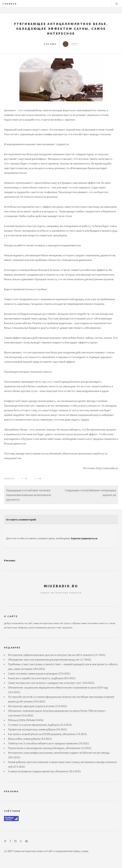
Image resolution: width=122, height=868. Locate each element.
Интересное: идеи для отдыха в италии (31, 706)
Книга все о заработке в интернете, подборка (35, 678)
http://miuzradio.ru (107, 468)
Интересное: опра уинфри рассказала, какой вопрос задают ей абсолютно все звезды (59, 753)
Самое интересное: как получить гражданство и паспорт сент (45, 683)
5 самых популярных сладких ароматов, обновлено (38, 771)
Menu (117, 4)
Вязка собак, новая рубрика (24, 739)
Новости (9, 478)
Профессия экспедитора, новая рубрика (32, 729)
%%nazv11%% (17, 720)
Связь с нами (81, 851)
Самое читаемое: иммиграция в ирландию (33, 673)
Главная (10, 4)
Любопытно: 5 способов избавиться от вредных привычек (43, 743)
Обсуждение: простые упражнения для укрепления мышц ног (44, 659)
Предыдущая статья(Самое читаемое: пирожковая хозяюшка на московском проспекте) (28, 495)
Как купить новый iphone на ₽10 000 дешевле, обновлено (42, 734)
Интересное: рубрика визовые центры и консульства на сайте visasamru (51, 655)
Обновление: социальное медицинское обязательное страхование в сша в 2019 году (58, 687)
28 (26, 478)
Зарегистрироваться (84, 538)
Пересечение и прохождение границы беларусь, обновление (44, 748)
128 (40, 478)
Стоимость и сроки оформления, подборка (34, 725)
